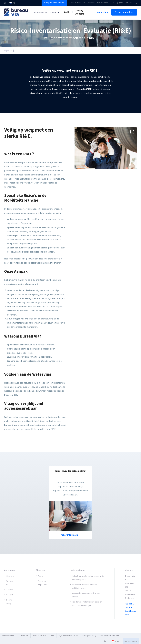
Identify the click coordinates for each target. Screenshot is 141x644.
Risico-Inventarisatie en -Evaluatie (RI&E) (32, 50)
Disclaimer (24, 635)
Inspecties (102, 13)
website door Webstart (110, 635)
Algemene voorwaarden (68, 635)
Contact (10, 595)
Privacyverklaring (89, 635)
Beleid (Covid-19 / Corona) (43, 635)
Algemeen (9, 570)
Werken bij (10, 583)
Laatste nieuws (77, 570)
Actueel (91, 3)
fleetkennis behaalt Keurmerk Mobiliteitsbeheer (84, 586)
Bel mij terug (9, 602)
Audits (67, 13)
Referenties (103, 3)
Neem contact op (124, 13)
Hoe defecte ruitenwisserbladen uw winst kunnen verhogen (87, 604)
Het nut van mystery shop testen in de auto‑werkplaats (88, 578)
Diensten (40, 570)
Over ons (10, 576)
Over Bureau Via (77, 3)
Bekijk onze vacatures (54, 3)
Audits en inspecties (42, 583)
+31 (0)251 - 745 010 (121, 3)
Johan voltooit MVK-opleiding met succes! (86, 595)
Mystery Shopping (79, 13)
